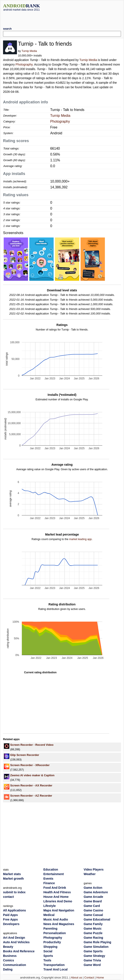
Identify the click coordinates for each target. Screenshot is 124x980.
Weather (90, 874)
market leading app (80, 539)
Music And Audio (56, 919)
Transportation (54, 965)
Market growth (13, 879)
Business (10, 956)
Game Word (92, 965)
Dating (8, 969)
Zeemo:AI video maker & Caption (32, 775)
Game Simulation (96, 947)
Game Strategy (94, 956)
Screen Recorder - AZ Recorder (31, 796)
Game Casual (93, 915)
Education (51, 869)
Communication (15, 965)
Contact (89, 978)
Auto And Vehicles (16, 942)
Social (48, 951)
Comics (9, 960)
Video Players (94, 869)
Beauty (8, 947)
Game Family (93, 924)
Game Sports (93, 951)
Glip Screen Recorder (25, 755)
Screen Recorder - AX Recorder (31, 785)
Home (100, 978)
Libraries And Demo (58, 901)
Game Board (93, 901)
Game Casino (93, 910)
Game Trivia (92, 960)
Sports (48, 956)
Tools (47, 960)
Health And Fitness (57, 892)
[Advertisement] (62, 18)
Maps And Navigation (59, 910)
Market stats (12, 874)
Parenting (50, 929)
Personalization (55, 933)
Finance (49, 883)
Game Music (93, 929)
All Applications (14, 910)
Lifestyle (50, 906)
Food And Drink (55, 888)
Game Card (92, 906)
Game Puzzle (93, 933)
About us (76, 978)
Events (48, 879)
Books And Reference (19, 951)
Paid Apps (10, 915)
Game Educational (97, 919)
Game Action (93, 888)
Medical (49, 915)
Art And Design (14, 938)
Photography (24, 64)
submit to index (14, 892)
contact (8, 897)
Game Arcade (93, 897)
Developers (11, 924)
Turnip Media (29, 51)
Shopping (50, 947)
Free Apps (10, 919)
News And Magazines (59, 924)
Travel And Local (56, 969)
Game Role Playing (97, 942)
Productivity (52, 942)
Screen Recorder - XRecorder (30, 765)
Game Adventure (96, 892)
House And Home (56, 897)
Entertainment (54, 874)
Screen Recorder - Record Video (32, 745)
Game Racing (93, 938)
